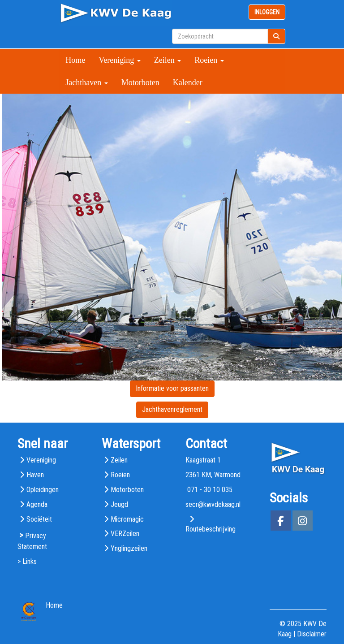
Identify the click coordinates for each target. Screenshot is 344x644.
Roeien (209, 60)
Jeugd (119, 504)
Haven (35, 475)
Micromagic (127, 519)
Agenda (37, 504)
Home (75, 60)
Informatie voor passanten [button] (172, 388)
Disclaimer (312, 634)
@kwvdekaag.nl (213, 504)
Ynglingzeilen (129, 548)
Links (30, 561)
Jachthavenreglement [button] (172, 409)
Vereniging (119, 60)
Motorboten (140, 82)
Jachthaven (86, 82)
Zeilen (168, 60)
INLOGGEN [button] (267, 12)
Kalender (188, 82)
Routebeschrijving (211, 529)
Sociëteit (39, 519)
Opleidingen (43, 490)
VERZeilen (125, 534)
